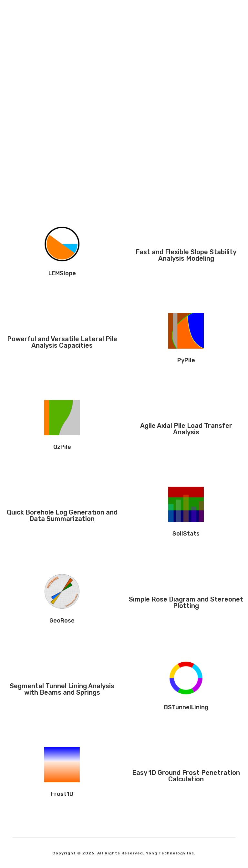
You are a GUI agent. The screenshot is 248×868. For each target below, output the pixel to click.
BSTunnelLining (186, 707)
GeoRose (62, 621)
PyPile (186, 360)
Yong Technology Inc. (171, 853)
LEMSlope (62, 273)
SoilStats (186, 534)
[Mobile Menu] (224, 15)
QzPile (62, 447)
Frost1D (62, 794)
